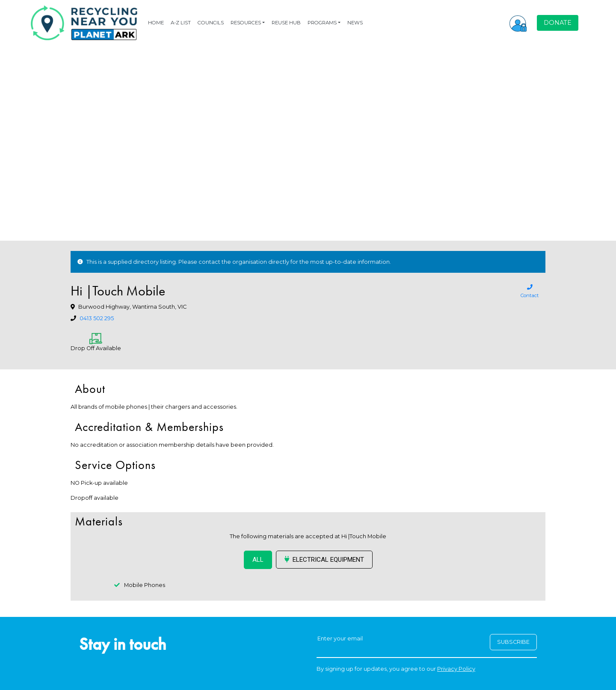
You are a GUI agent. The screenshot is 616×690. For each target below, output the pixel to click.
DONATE (558, 23)
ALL (258, 560)
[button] (518, 23)
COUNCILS (211, 23)
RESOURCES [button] (246, 23)
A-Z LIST (181, 23)
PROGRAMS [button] (322, 23)
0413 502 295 (97, 318)
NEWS (355, 23)
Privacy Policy (456, 669)
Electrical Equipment (324, 560)
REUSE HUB (286, 23)
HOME (156, 23)
